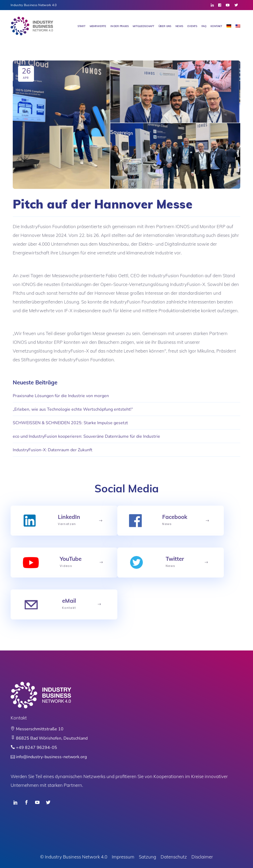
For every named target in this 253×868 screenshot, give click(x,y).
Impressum (123, 857)
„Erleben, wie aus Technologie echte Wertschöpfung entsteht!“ (73, 409)
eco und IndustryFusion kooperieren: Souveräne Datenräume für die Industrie (86, 436)
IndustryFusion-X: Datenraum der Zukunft (53, 450)
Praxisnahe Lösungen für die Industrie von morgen (61, 396)
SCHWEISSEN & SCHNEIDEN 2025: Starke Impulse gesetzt (70, 423)
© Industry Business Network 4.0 (74, 857)
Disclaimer (202, 857)
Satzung (147, 857)
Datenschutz (174, 857)
